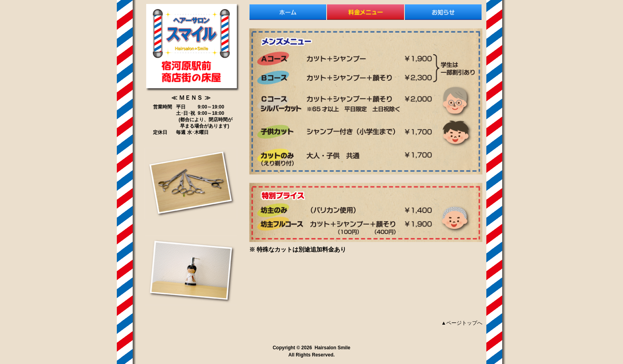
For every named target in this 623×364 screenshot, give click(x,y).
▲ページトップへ (462, 323)
